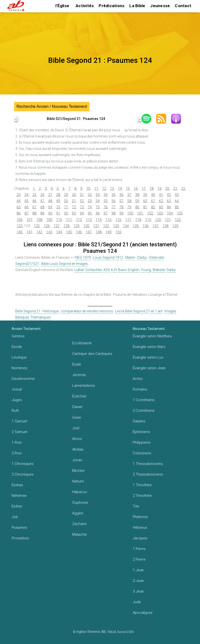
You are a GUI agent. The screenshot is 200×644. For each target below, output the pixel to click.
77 (113, 207)
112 (79, 220)
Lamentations (84, 386)
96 (98, 213)
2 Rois (17, 453)
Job (15, 517)
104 (170, 213)
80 (137, 207)
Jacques (140, 538)
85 (177, 207)
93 (74, 213)
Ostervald (156, 257)
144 (59, 232)
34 (106, 195)
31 (82, 195)
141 (29, 232)
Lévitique (19, 357)
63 (169, 201)
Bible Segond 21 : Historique (37, 311)
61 (153, 201)
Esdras (17, 485)
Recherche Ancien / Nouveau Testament (52, 106)
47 (42, 201)
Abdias (78, 449)
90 (50, 213)
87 (26, 213)
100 (130, 213)
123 (20, 226)
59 (137, 201)
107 (29, 220)
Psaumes (19, 528)
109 (49, 220)
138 (165, 226)
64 (177, 201)
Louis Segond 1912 (108, 257)
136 (146, 226)
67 (34, 207)
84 (169, 207)
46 (34, 201)
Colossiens (142, 453)
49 (58, 201)
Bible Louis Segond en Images (65, 264)
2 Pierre (139, 559)
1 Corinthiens (144, 400)
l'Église (62, 6)
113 (89, 220)
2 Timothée (142, 496)
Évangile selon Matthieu (152, 336)
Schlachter (94, 270)
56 (113, 201)
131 (96, 226)
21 (175, 188)
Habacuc (80, 492)
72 (74, 207)
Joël (76, 428)
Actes (138, 379)
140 (20, 232)
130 (86, 226)
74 (90, 207)
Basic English (129, 270)
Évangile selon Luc (148, 357)
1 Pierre (139, 549)
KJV (114, 270)
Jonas (77, 460)
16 (136, 188)
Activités (85, 6)
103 (160, 213)
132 (106, 226)
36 (121, 195)
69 (50, 207)
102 (150, 213)
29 (66, 195)
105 (180, 213)
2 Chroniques (23, 474)
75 (98, 207)
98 (113, 213)
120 (158, 220)
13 (112, 188)
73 (82, 207)
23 (19, 195)
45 (26, 201)
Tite (136, 506)
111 (69, 220)
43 (177, 195)
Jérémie (79, 375)
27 (50, 195)
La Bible (137, 6)
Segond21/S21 (27, 264)
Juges (17, 400)
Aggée (78, 513)
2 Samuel (19, 432)
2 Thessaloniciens (148, 474)
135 (136, 226)
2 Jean (138, 581)
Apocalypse (143, 613)
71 (66, 207)
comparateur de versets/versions (87, 311)
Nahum (78, 481)
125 (37, 226)
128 (67, 226)
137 (156, 226)
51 (74, 201)
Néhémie (19, 496)
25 (34, 195)
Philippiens (142, 442)
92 (66, 213)
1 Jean (138, 570)
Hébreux (140, 528)
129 (76, 226)
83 (161, 207)
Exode (17, 347)
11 (96, 188)
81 (145, 207)
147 (89, 232)
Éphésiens (141, 432)
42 (169, 195)
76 (106, 207)
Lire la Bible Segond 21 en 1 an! (139, 311)
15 (128, 188)
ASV (106, 270)
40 (153, 195)
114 (99, 220)
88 (34, 213)
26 (42, 195)
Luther (79, 270)
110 (59, 220)
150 (118, 232)
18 (152, 188)
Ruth (15, 411)
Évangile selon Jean (149, 368)
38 (137, 195)
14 (120, 188)
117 (128, 220)
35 (113, 195)
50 (66, 201)
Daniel (77, 407)
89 (42, 213)
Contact (183, 6)
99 (121, 213)
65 (19, 207)
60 (145, 201)
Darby (142, 257)
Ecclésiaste (82, 343)
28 (58, 195)
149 (109, 232)
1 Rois (17, 442)
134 (126, 226)
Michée (78, 471)
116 (118, 220)
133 (116, 226)
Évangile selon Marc (149, 347)
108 (39, 220)
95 (90, 213)
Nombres (19, 368)
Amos (77, 439)
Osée (77, 417)
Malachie (80, 534)
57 (121, 201)
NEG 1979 (83, 257)
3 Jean (138, 591)
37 (129, 195)
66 (26, 207)
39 (145, 195)
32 (90, 195)
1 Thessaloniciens (148, 464)
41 (161, 195)
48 (50, 201)
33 (98, 195)
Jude (137, 602)
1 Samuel (19, 421)
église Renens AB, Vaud (96, 632)
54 (98, 201)
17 (144, 188)
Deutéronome (23, 379)
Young (146, 270)
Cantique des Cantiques (92, 354)
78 (121, 207)
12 (104, 188)
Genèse (18, 336)
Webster (159, 270)
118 (138, 220)
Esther (17, 506)
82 (153, 207)
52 (82, 201)
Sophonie (80, 503)
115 (109, 220)
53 (90, 201)
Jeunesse (160, 6)
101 (140, 213)
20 (167, 188)
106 (20, 220)
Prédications (111, 6)
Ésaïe (77, 364)
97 (106, 213)
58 (129, 201)
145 (69, 232)
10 (88, 188)
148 (99, 232)
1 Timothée (142, 485)
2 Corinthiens (144, 411)
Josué (17, 389)
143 (49, 232)
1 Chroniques (23, 464)
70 (58, 207)
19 (159, 188)
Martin (130, 257)
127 (57, 226)
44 (19, 201)
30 (74, 195)
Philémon (140, 517)
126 (47, 226)
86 (19, 213)
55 (106, 201)
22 (183, 188)
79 (129, 207)
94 (82, 213)
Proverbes (20, 538)
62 (161, 201)
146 (79, 232)
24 (26, 195)
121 (168, 220)
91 (58, 213)
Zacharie (79, 524)
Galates (139, 421)
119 (148, 220)
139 (175, 226)
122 (178, 220)
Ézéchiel (79, 396)
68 (42, 207)
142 (39, 232)
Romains (140, 389)
